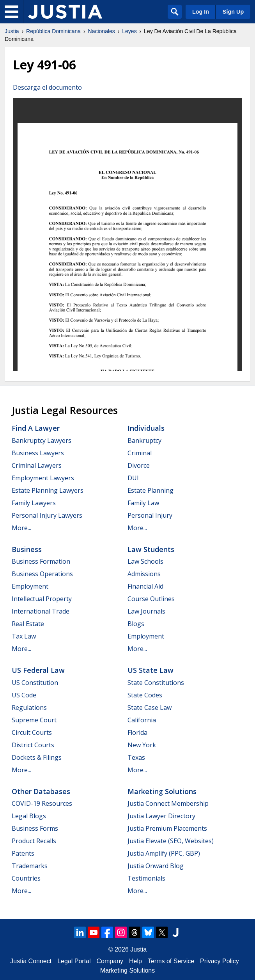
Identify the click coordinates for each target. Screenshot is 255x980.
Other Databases (41, 791)
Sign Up (233, 12)
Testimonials (146, 878)
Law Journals (146, 611)
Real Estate (28, 624)
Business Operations (42, 574)
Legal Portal (74, 961)
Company (110, 961)
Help (135, 961)
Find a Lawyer (36, 428)
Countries (26, 878)
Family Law (143, 503)
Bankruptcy (144, 440)
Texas (136, 757)
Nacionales (102, 31)
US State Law (151, 670)
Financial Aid (145, 586)
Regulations (29, 708)
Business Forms (35, 828)
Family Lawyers (34, 503)
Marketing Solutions (162, 791)
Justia (12, 31)
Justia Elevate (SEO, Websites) (171, 841)
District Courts (33, 745)
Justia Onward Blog (156, 866)
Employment (30, 586)
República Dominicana (53, 31)
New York (142, 745)
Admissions (144, 574)
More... (21, 528)
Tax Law (24, 636)
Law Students (151, 549)
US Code (24, 695)
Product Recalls (34, 841)
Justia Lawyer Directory (161, 816)
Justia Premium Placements (167, 828)
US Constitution (35, 683)
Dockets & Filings (37, 757)
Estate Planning (151, 490)
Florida (137, 732)
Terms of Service (171, 961)
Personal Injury (150, 515)
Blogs (136, 624)
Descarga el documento (47, 87)
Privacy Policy (220, 961)
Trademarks (30, 866)
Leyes (129, 31)
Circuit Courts (32, 732)
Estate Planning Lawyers (48, 490)
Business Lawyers (38, 453)
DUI (133, 478)
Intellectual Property (42, 599)
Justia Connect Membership (168, 803)
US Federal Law (38, 670)
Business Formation (41, 561)
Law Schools (145, 561)
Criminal (140, 453)
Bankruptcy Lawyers (42, 440)
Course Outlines (151, 599)
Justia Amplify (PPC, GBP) (164, 853)
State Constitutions (156, 683)
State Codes (145, 695)
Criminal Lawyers (37, 465)
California (142, 720)
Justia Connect (31, 961)
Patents (23, 853)
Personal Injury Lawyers (47, 515)
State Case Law (150, 708)
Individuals (146, 428)
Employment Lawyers (43, 478)
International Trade (41, 611)
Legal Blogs (29, 816)
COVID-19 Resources (42, 803)
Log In (201, 12)
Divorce (139, 465)
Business (27, 549)
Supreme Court (34, 720)
